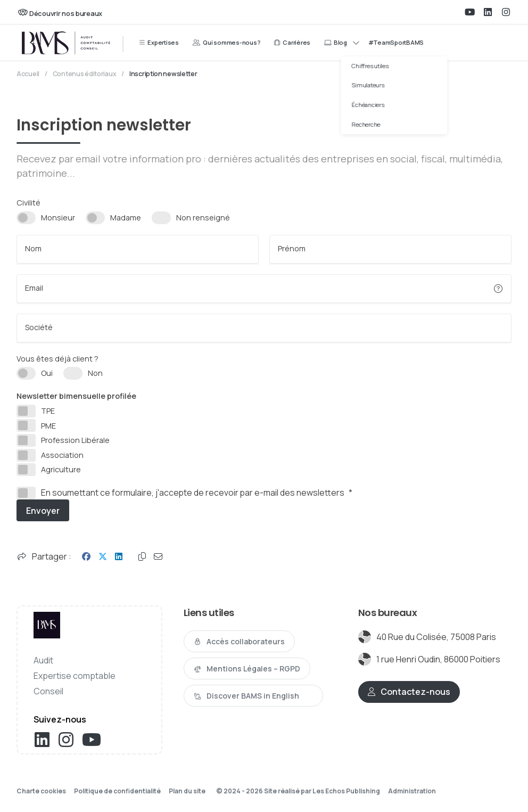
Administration (412, 791)
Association (62, 455)
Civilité (28, 203)
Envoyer (43, 511)
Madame (126, 218)
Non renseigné (203, 218)
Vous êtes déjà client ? (57, 359)
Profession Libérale (75, 440)
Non (95, 373)
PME (48, 426)
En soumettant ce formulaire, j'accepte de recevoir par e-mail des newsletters (197, 493)
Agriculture (61, 469)
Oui (47, 373)
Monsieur (58, 218)
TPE (48, 411)
